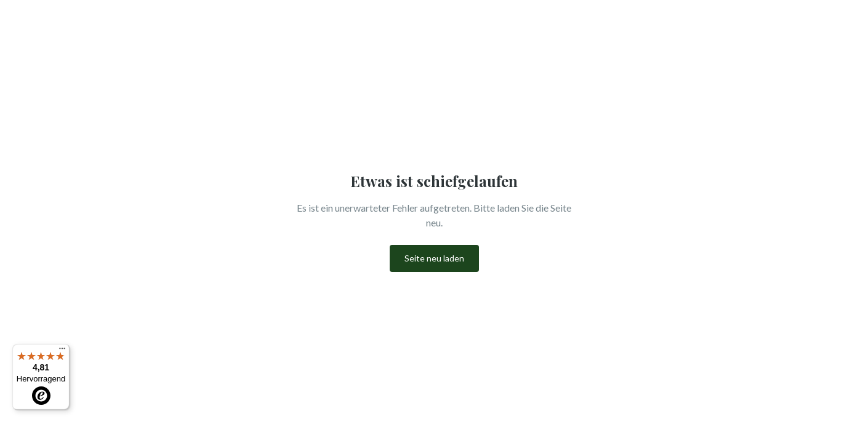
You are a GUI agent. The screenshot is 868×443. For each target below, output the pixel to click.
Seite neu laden (434, 258)
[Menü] (62, 351)
